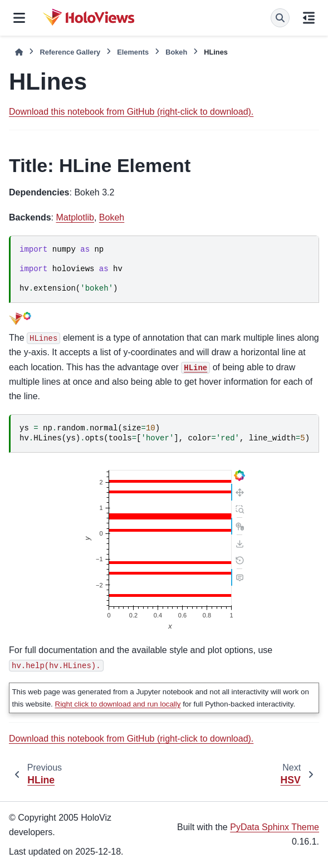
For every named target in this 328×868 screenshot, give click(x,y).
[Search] (280, 18)
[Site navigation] (19, 18)
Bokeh (176, 52)
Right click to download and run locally (118, 704)
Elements (133, 52)
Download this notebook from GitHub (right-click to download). (131, 112)
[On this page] (309, 18)
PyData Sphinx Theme (275, 827)
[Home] (19, 52)
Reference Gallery (70, 52)
